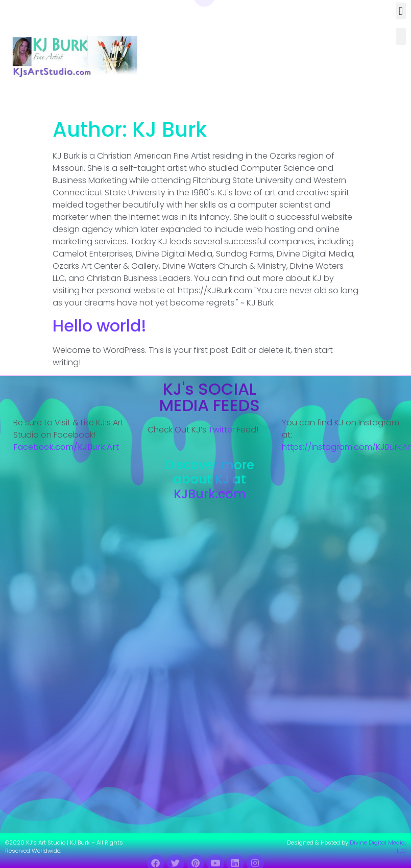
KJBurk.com (210, 494)
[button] (401, 11)
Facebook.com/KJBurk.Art (67, 447)
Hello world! (100, 326)
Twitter (222, 430)
